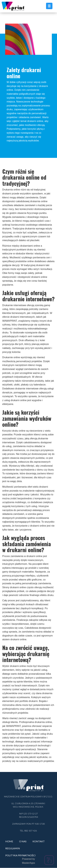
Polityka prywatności (20, 855)
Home (9, 841)
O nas (23, 841)
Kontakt (39, 841)
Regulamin (13, 848)
